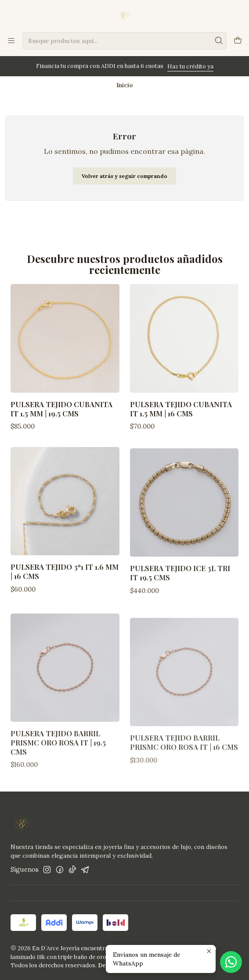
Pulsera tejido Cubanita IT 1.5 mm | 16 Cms (181, 409)
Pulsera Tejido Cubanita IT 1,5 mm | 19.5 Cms (61, 409)
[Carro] (238, 41)
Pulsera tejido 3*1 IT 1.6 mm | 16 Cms (65, 597)
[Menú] (11, 41)
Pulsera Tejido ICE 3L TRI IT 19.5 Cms (180, 609)
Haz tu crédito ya (190, 66)
